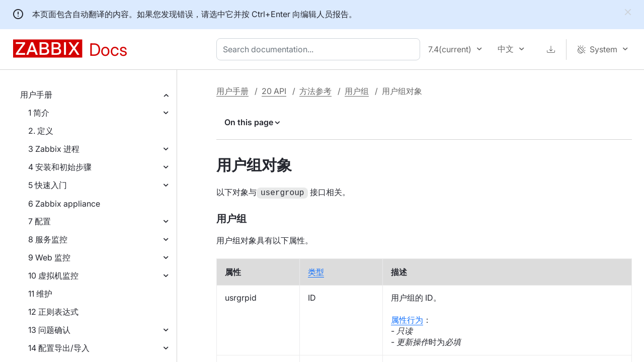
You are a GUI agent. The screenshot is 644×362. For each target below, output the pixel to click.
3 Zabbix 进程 (54, 149)
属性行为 (407, 319)
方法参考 (315, 91)
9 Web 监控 (49, 257)
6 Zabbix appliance (64, 204)
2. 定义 (41, 131)
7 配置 (39, 221)
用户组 (357, 91)
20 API (274, 91)
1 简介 (39, 113)
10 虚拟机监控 (53, 276)
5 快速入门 (48, 185)
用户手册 (36, 95)
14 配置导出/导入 (59, 348)
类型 (316, 271)
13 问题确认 (49, 330)
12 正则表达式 (53, 312)
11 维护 (40, 294)
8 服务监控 (48, 239)
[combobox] (320, 49)
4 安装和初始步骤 (60, 167)
